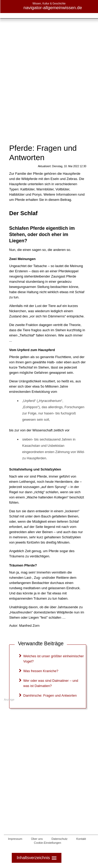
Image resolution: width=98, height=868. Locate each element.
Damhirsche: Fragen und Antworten (50, 695)
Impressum (15, 839)
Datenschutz (59, 839)
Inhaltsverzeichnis (37, 858)
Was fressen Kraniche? (41, 671)
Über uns (37, 839)
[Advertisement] (49, 52)
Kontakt (81, 839)
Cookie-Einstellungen (48, 843)
